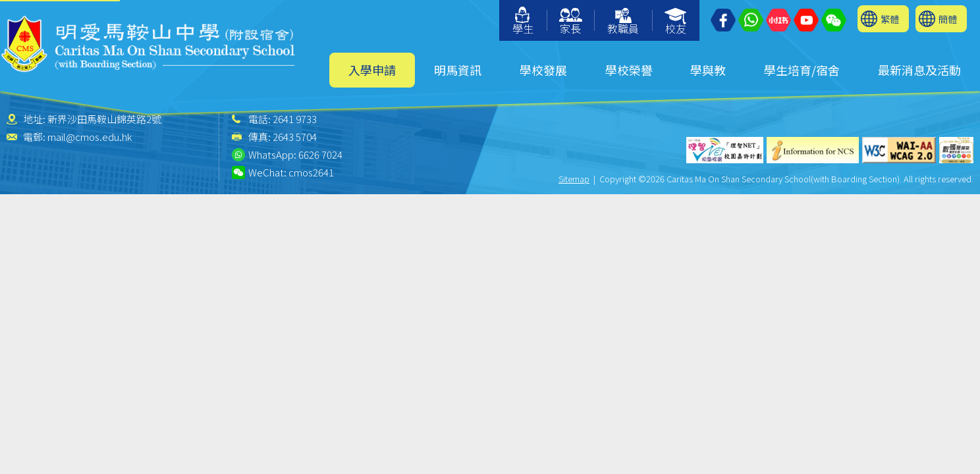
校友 (676, 22)
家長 (571, 22)
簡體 (948, 19)
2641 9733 (295, 119)
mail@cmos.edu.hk (90, 137)
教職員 (623, 22)
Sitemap (574, 179)
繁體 (890, 19)
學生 (523, 21)
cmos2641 (311, 172)
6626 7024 (320, 154)
